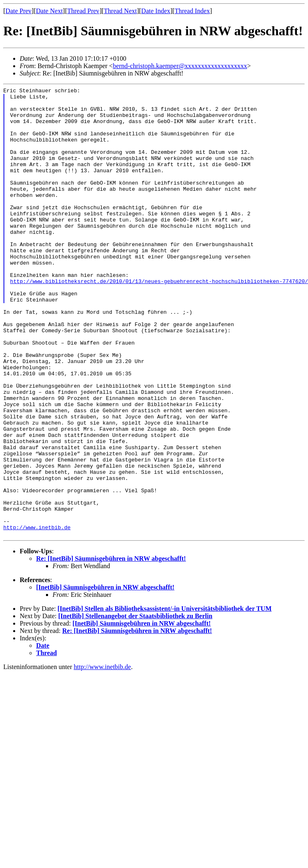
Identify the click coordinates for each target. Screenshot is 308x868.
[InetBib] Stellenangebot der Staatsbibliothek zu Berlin (135, 706)
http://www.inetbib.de (37, 616)
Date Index (156, 11)
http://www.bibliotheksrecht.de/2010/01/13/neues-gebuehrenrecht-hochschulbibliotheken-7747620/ (159, 320)
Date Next (49, 11)
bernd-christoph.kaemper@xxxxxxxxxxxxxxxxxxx (180, 66)
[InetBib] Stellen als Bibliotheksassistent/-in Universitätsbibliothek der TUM (164, 698)
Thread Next (120, 11)
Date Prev (18, 11)
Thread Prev (83, 11)
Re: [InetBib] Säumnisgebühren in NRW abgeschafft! (111, 648)
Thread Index (192, 11)
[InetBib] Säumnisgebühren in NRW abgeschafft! (105, 677)
